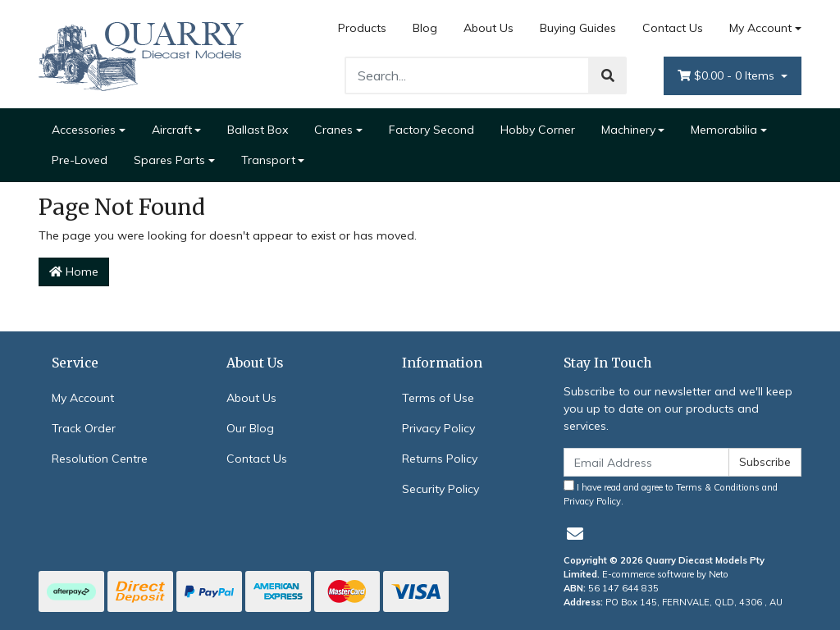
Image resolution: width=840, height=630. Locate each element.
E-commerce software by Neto (665, 574)
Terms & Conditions (718, 487)
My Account (83, 398)
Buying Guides (578, 28)
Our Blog (250, 428)
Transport (268, 160)
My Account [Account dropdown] (760, 28)
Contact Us (673, 28)
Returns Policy (440, 459)
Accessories (84, 130)
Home (74, 272)
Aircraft (172, 130)
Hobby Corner (538, 130)
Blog (425, 28)
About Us (488, 28)
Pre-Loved (80, 160)
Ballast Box (258, 130)
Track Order (84, 428)
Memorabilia (724, 130)
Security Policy (441, 489)
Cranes (333, 130)
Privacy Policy (438, 428)
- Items (728, 76)
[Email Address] (646, 462)
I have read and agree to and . (671, 493)
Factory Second (431, 130)
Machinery (628, 130)
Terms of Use (438, 398)
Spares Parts (169, 160)
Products (362, 28)
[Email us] (575, 534)
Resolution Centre (100, 459)
